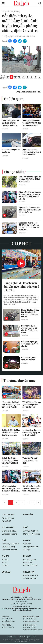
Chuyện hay (29, 573)
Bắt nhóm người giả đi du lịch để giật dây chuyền (30, 344)
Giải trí (5, 557)
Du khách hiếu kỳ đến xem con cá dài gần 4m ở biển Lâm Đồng (29, 329)
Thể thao (5, 566)
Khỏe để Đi (28, 563)
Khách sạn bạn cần (10, 550)
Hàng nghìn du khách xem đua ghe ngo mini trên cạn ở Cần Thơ (21, 287)
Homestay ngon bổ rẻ (10, 544)
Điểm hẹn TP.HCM (9, 531)
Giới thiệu (11, 637)
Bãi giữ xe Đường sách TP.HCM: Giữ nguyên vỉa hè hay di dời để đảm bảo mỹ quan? (29, 226)
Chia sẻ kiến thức (30, 566)
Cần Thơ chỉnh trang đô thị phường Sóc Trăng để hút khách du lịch (30, 179)
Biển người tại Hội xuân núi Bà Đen (29, 359)
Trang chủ (5, 11)
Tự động (3, 77)
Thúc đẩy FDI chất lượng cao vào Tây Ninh (30, 461)
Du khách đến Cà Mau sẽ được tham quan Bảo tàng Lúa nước (11, 433)
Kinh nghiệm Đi (29, 560)
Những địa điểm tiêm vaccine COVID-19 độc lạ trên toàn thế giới (32, 123)
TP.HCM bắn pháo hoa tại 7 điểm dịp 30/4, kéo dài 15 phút (32, 405)
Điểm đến (27, 544)
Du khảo (27, 541)
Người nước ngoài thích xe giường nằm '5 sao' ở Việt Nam (32, 152)
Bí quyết (27, 557)
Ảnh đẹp (27, 550)
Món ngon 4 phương (32, 534)
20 (32, 503)
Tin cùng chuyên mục (19, 381)
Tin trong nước (8, 519)
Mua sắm (6, 573)
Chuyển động (15, 11)
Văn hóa (5, 560)
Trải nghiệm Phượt (31, 547)
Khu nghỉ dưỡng (8, 547)
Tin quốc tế (6, 522)
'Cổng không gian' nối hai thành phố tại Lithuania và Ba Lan (10, 123)
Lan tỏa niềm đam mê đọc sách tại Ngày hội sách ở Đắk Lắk (32, 433)
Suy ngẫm (28, 515)
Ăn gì (26, 528)
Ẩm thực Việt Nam (31, 531)
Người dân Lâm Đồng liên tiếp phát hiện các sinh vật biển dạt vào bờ (30, 210)
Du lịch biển (7, 528)
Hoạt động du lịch (31, 576)
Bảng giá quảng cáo (27, 637)
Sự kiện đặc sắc (30, 579)
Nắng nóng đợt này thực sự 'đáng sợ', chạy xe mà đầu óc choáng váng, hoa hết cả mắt (30, 196)
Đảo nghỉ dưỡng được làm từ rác (11, 151)
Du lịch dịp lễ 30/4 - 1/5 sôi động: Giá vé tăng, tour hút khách (10, 461)
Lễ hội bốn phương (9, 534)
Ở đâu (4, 541)
